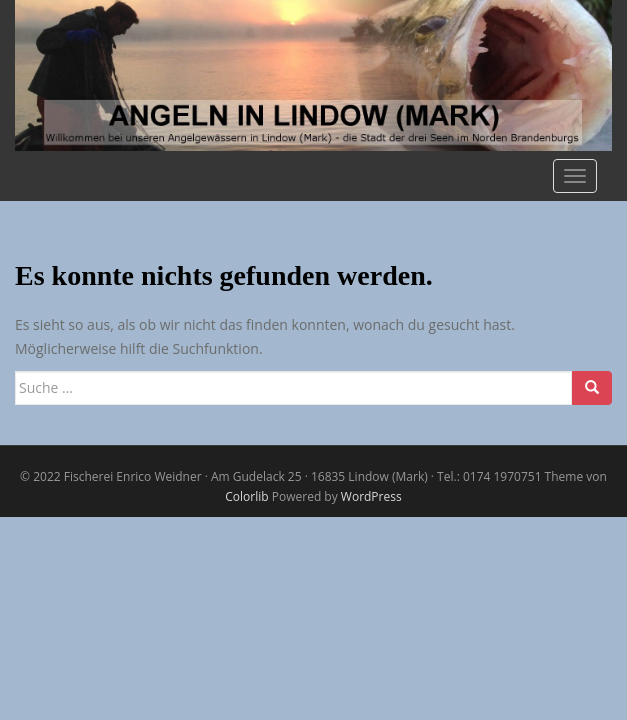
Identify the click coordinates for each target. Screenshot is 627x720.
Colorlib (246, 496)
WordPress (371, 496)
